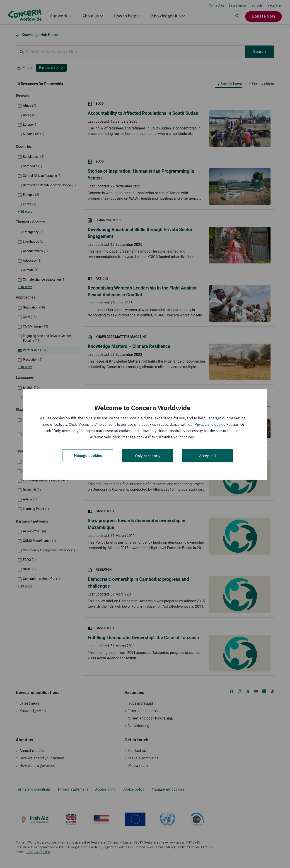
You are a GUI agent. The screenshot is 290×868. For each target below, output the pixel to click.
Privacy (201, 424)
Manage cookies (88, 456)
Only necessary (148, 456)
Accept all (208, 456)
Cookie (220, 424)
